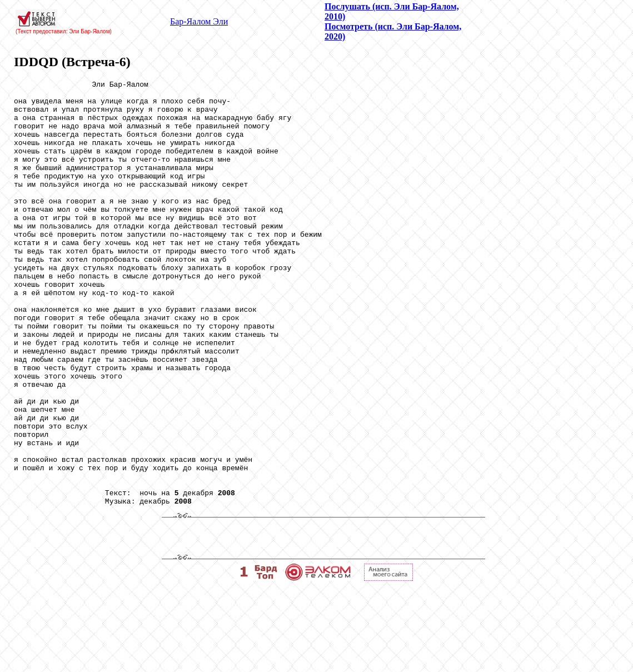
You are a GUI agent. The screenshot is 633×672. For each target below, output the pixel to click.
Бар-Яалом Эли (199, 21)
